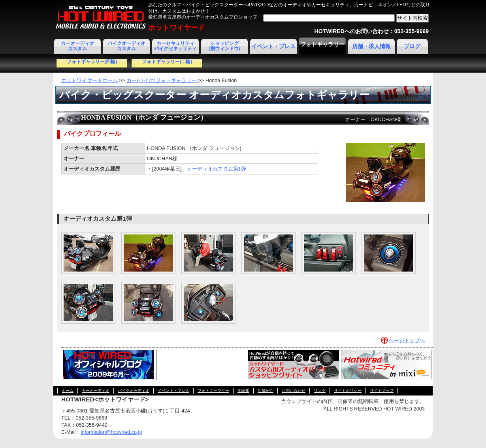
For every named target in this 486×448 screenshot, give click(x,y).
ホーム (68, 391)
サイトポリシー (348, 391)
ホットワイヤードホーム (89, 80)
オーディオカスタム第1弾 (217, 169)
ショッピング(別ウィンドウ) (224, 46)
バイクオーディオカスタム (126, 46)
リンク (320, 391)
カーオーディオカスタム (77, 46)
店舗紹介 (266, 391)
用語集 (243, 391)
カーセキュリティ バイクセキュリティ (175, 46)
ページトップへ (407, 340)
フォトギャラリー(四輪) (92, 62)
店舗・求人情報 (371, 46)
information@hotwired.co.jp (111, 432)
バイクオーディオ (134, 391)
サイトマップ (382, 391)
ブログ (412, 46)
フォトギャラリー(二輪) (167, 62)
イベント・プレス (273, 46)
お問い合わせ (294, 391)
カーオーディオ (96, 391)
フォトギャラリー (322, 44)
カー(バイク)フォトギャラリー (162, 80)
